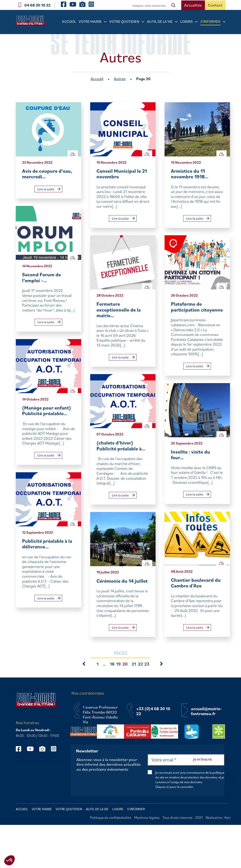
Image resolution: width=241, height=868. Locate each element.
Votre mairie (90, 21)
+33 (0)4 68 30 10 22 (153, 711)
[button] (9, 860)
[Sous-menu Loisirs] (196, 22)
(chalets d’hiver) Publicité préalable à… (121, 446)
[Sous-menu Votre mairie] (105, 22)
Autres (120, 79)
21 (133, 664)
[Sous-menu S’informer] (224, 22)
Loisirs (187, 21)
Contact (215, 5)
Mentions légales (147, 817)
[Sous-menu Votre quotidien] (143, 22)
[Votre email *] (186, 760)
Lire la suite (49, 189)
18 (111, 664)
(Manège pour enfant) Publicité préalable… (47, 411)
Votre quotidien (124, 21)
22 (139, 664)
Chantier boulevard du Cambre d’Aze (196, 583)
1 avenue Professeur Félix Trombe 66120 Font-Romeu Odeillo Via (100, 714)
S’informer (210, 21)
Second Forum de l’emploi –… (41, 277)
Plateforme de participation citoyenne (197, 307)
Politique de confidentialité (111, 817)
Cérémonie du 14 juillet (122, 581)
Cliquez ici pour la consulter (174, 787)
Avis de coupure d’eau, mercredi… (47, 174)
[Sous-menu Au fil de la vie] (176, 22)
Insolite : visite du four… (191, 455)
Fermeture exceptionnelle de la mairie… (119, 310)
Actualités (193, 5)
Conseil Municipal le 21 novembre (122, 174)
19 (117, 664)
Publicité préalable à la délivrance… (47, 544)
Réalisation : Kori (218, 817)
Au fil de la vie (160, 21)
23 (145, 664)
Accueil (69, 21)
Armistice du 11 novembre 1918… (190, 174)
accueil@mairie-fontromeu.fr (207, 711)
